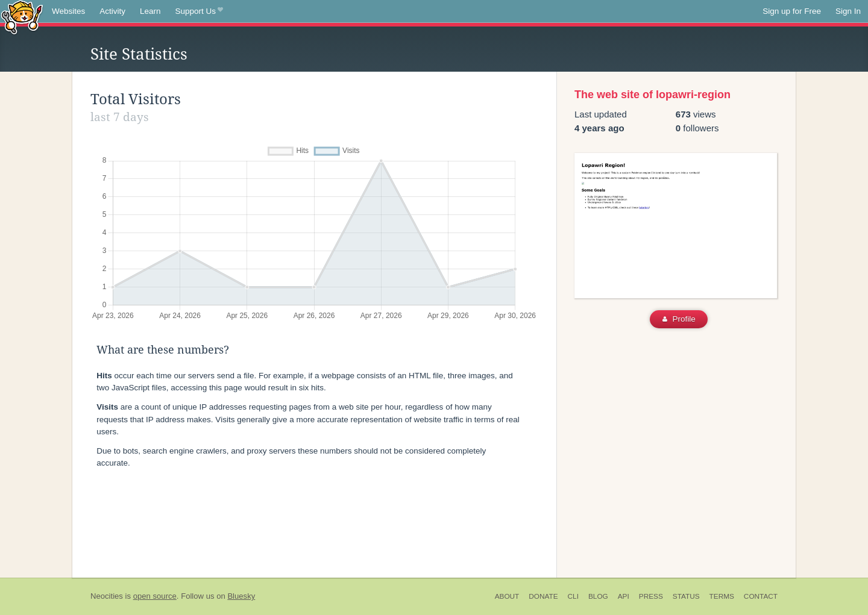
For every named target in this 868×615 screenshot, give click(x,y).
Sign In (848, 11)
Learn (150, 11)
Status (686, 596)
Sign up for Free (792, 11)
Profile (679, 319)
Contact (761, 596)
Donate (543, 596)
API (624, 596)
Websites (68, 11)
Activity (112, 11)
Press (651, 596)
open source (155, 596)
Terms (722, 596)
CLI (573, 596)
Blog (598, 596)
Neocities (107, 596)
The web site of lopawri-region (653, 95)
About (507, 596)
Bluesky (241, 596)
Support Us (199, 11)
